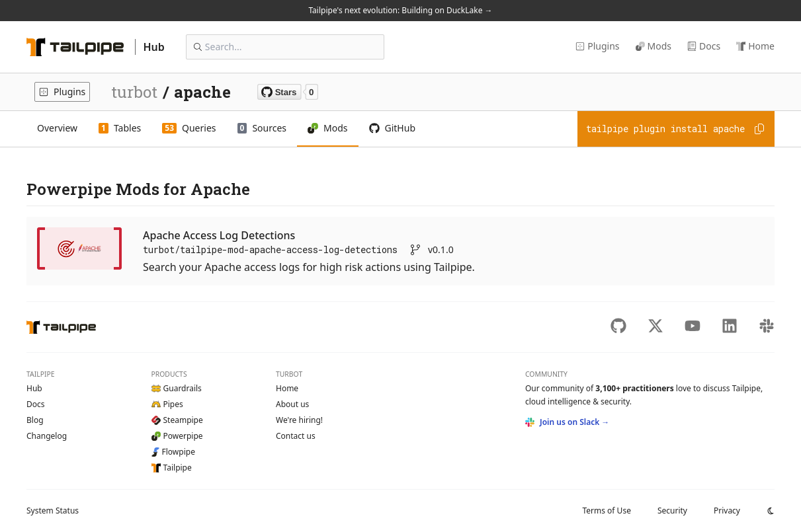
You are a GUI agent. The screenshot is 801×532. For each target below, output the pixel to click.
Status (53, 511)
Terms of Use (606, 511)
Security (672, 511)
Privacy (727, 511)
